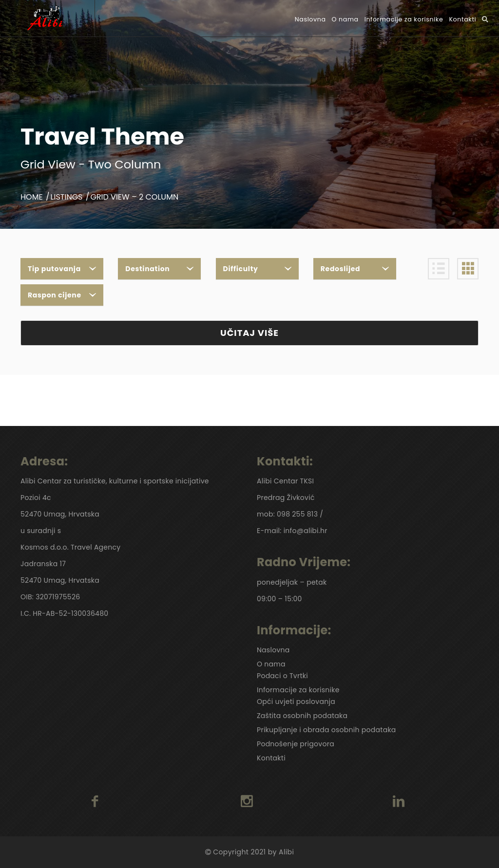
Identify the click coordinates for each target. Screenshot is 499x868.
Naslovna (310, 19)
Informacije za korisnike (404, 19)
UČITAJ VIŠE (249, 333)
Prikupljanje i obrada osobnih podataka (326, 730)
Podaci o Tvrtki (282, 676)
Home (32, 197)
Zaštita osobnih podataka (302, 716)
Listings (67, 197)
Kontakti (462, 19)
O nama (345, 19)
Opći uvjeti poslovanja (296, 702)
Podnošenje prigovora (296, 744)
